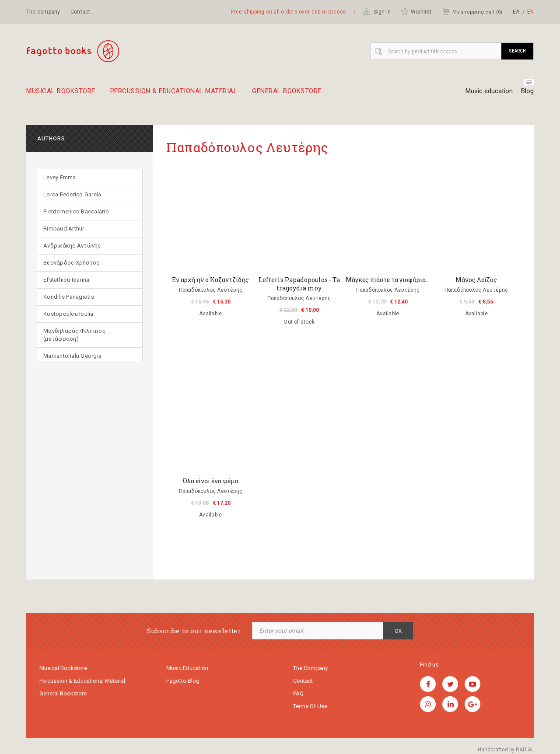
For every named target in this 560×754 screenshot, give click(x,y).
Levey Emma (60, 177)
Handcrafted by (506, 750)
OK (398, 631)
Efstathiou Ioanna (66, 280)
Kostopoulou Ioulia (68, 314)
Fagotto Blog (183, 681)
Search (517, 51)
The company (43, 12)
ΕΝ (530, 12)
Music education (489, 91)
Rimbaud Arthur (64, 229)
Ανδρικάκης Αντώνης (72, 246)
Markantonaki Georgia (72, 356)
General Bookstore (287, 94)
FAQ (298, 693)
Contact (80, 12)
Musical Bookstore (61, 94)
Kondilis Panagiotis (69, 297)
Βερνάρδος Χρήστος (71, 263)
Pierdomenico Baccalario (76, 211)
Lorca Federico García (72, 194)
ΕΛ (516, 12)
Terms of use (310, 706)
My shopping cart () (472, 11)
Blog (527, 91)
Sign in (377, 11)
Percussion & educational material (174, 94)
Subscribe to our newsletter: (194, 631)
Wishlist (416, 11)
